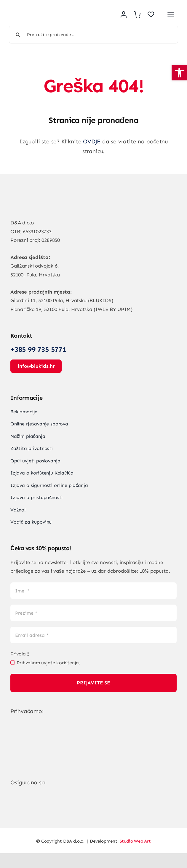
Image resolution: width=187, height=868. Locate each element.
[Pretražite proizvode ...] (93, 35)
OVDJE (92, 141)
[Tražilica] (18, 35)
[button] (179, 73)
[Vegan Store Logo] (44, 11)
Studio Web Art (135, 841)
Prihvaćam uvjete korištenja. (48, 663)
